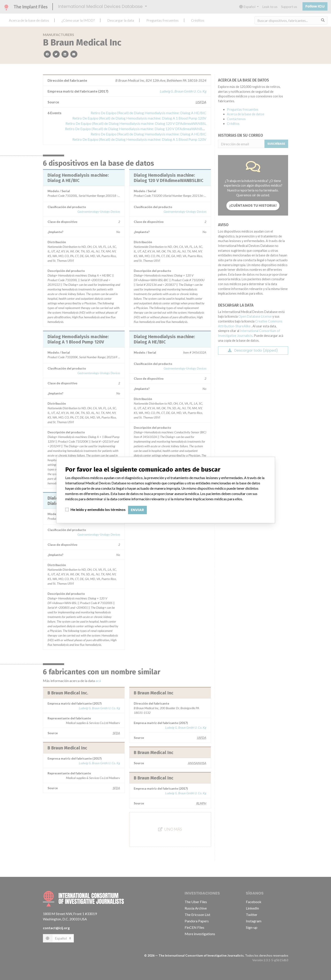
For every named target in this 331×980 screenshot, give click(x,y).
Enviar (137, 510)
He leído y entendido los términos (98, 509)
